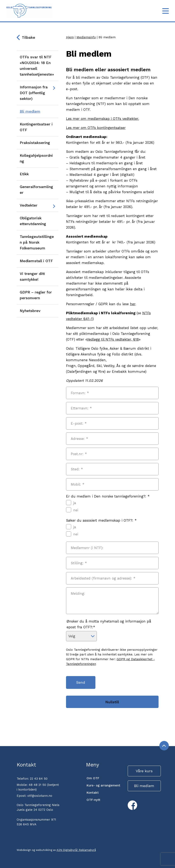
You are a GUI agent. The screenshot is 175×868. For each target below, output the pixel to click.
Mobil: (78, 484)
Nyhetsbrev (30, 311)
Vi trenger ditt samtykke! (32, 276)
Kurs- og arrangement (103, 785)
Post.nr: (79, 454)
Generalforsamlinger (36, 190)
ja (71, 503)
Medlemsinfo (86, 37)
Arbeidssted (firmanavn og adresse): (103, 578)
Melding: (78, 593)
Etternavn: (81, 408)
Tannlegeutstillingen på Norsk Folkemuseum (37, 242)
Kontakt (93, 793)
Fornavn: (80, 393)
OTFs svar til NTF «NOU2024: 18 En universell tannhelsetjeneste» (37, 66)
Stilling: (79, 563)
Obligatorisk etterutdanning (33, 221)
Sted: (77, 469)
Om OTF (93, 778)
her (133, 304)
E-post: (79, 423)
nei (72, 510)
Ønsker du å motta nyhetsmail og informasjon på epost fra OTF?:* (109, 624)
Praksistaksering (35, 143)
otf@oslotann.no (40, 796)
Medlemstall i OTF (36, 261)
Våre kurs (144, 771)
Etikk (24, 174)
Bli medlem (30, 111)
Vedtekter (29, 205)
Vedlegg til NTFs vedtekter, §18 (113, 339)
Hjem (70, 37)
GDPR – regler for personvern (36, 295)
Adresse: (79, 439)
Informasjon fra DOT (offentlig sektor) (34, 93)
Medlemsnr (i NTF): (87, 548)
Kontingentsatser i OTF (36, 127)
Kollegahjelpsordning (36, 158)
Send (81, 682)
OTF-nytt (93, 800)
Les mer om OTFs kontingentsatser (96, 128)
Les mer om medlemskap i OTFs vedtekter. (103, 119)
